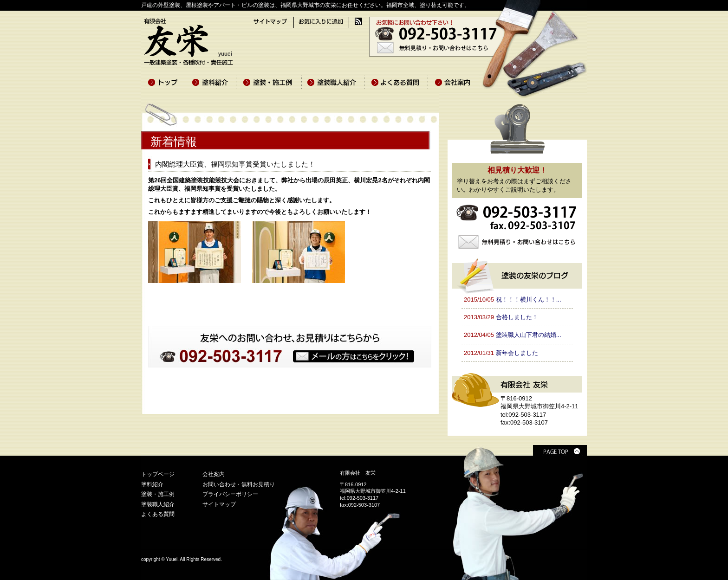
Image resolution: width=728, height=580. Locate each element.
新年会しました (517, 353)
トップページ (158, 474)
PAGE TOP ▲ (560, 450)
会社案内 (214, 474)
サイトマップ (219, 504)
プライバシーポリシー (230, 494)
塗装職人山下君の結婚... (529, 335)
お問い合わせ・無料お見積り (239, 484)
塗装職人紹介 (158, 504)
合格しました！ (517, 317)
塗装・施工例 (158, 494)
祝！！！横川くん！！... (529, 300)
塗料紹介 (152, 484)
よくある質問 (158, 514)
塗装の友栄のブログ (517, 275)
